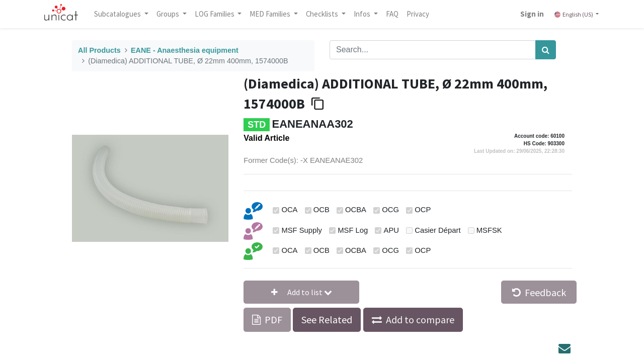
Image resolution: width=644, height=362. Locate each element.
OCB (321, 210)
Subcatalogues (118, 14)
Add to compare (420, 320)
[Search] (546, 50)
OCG (390, 210)
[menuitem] (392, 14)
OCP (423, 210)
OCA (289, 210)
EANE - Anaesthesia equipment (185, 50)
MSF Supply (302, 230)
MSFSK (489, 230)
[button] (301, 292)
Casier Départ (437, 230)
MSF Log (353, 230)
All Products (99, 50)
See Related (327, 320)
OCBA (356, 210)
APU (391, 230)
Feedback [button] (539, 292)
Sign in (532, 14)
